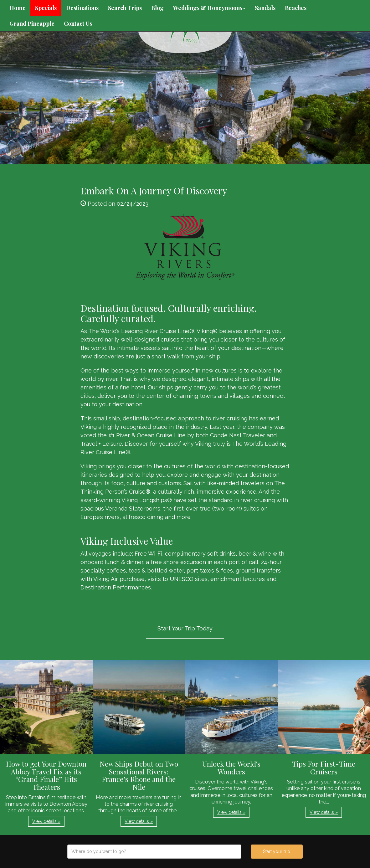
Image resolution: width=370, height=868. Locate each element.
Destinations (82, 8)
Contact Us (78, 23)
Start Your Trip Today (185, 628)
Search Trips (125, 8)
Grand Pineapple (32, 23)
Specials (46, 8)
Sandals (265, 8)
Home (18, 8)
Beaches (296, 8)
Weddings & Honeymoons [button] (209, 8)
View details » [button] (46, 821)
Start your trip (277, 851)
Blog (157, 8)
